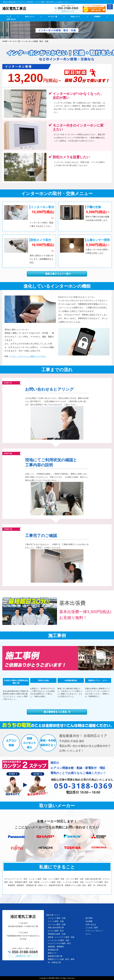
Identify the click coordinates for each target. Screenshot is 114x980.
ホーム (88, 934)
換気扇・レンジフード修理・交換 (61, 937)
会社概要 (89, 921)
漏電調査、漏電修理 (56, 947)
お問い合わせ (91, 924)
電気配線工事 (53, 950)
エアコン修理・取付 (56, 931)
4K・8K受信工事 (54, 962)
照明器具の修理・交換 (57, 934)
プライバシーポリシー (94, 931)
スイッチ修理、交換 (56, 921)
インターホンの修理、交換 (58, 940)
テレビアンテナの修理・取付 (59, 943)
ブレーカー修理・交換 (57, 924)
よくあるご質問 (92, 928)
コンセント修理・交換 (57, 918)
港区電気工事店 (54, 978)
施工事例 (89, 918)
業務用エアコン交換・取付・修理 (61, 959)
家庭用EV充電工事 (55, 956)
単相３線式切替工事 (56, 928)
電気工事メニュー (53, 915)
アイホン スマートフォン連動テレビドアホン (28, 356)
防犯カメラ (52, 953)
